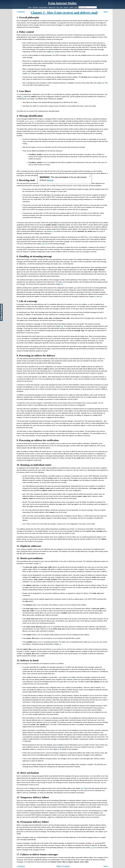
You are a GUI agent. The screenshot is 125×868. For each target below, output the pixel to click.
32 (59, 749)
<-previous (21, 12)
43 (103, 83)
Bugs (61, 7)
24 (101, 296)
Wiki (58, 7)
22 (23, 97)
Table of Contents (63, 866)
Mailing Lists (52, 7)
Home (30, 7)
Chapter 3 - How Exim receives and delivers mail (64, 13)
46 (104, 832)
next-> (106, 12)
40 (53, 52)
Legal (76, 7)
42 (29, 73)
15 (96, 296)
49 (62, 326)
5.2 (53, 231)
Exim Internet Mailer (63, 3)
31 (75, 288)
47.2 (92, 848)
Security (66, 7)
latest (50, 180)
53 (62, 284)
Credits (71, 7)
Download (35, 7)
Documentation (43, 7)
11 (60, 644)
